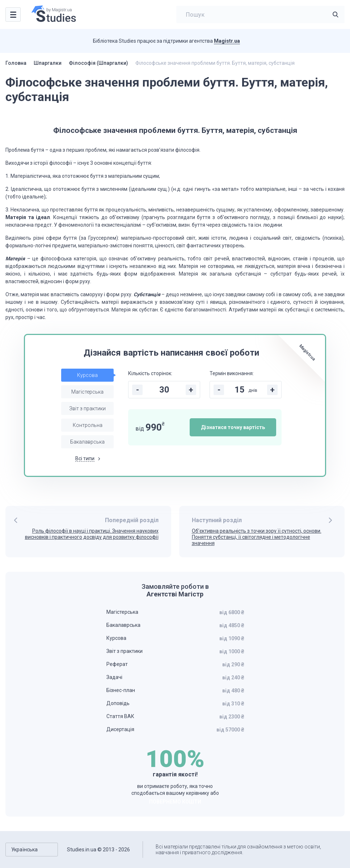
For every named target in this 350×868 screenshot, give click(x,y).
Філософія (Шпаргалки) (98, 63)
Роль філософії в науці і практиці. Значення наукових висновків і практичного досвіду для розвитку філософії (92, 534)
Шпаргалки (48, 63)
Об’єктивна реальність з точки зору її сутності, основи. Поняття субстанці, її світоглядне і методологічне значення (257, 537)
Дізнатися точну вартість (233, 427)
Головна (16, 63)
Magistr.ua (227, 41)
